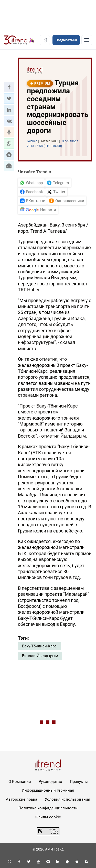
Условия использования (67, 799)
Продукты (79, 782)
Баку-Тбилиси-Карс (39, 646)
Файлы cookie (48, 817)
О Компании (20, 782)
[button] (9, 87)
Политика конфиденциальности (48, 808)
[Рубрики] (87, 40)
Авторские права (22, 799)
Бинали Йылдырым (40, 656)
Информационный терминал (48, 790)
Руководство (50, 782)
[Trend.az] (19, 40)
